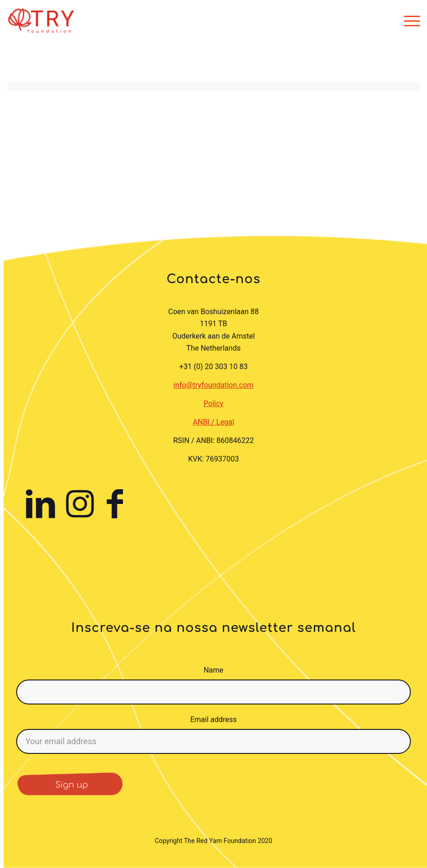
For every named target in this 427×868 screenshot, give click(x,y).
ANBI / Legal (213, 422)
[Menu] (410, 21)
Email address (214, 719)
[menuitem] (410, 21)
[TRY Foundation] (41, 21)
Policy (214, 404)
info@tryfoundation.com (213, 385)
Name (214, 670)
